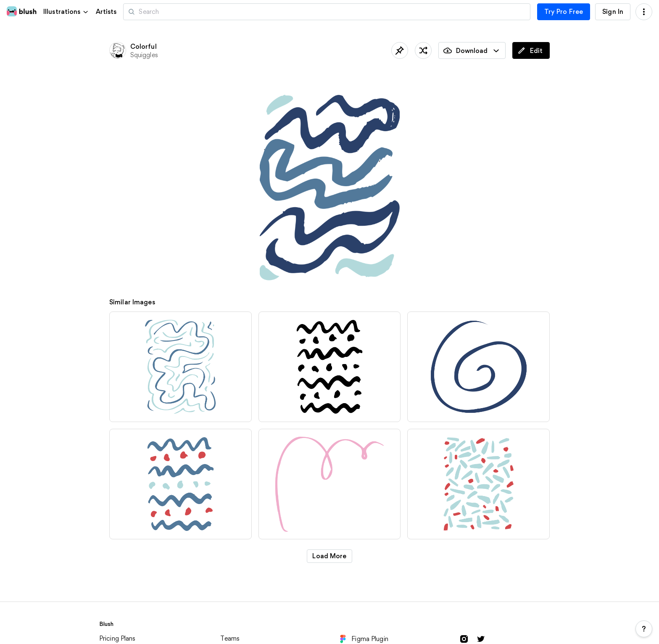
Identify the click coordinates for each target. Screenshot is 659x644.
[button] (66, 12)
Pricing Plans (117, 638)
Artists (106, 12)
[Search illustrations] (327, 12)
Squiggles (144, 55)
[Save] (400, 50)
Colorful (144, 46)
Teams (230, 638)
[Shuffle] (423, 50)
